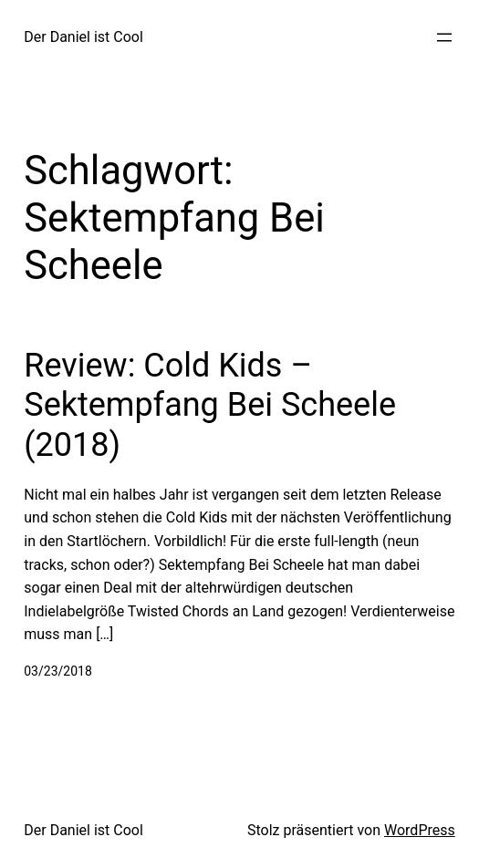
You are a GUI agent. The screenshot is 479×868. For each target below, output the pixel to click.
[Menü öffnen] (444, 37)
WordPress (420, 830)
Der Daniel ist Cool (83, 37)
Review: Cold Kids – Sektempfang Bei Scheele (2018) (210, 405)
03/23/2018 (58, 671)
